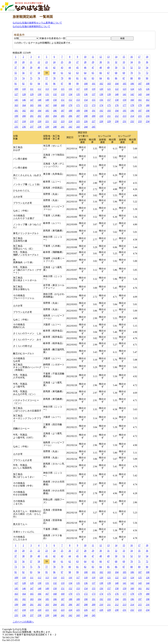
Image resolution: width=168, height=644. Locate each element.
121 (109, 89)
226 (86, 121)
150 (55, 100)
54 (147, 68)
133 (63, 94)
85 (108, 78)
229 (109, 121)
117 (78, 89)
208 (86, 116)
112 (39, 89)
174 (101, 105)
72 (147, 73)
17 (139, 57)
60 (54, 73)
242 (70, 127)
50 (116, 68)
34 (132, 62)
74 (23, 78)
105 (124, 84)
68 (116, 73)
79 (62, 78)
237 (32, 127)
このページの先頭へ (23, 622)
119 (93, 89)
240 (55, 127)
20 (23, 62)
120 (101, 89)
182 (24, 111)
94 (39, 84)
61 (62, 73)
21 (31, 62)
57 (31, 73)
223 (63, 121)
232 (132, 121)
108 (148, 84)
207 (78, 116)
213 (124, 116)
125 (140, 89)
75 (31, 78)
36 (147, 62)
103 (109, 84)
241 (63, 127)
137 (93, 94)
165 (32, 105)
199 (16, 116)
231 (124, 121)
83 (93, 78)
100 (86, 84)
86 (116, 78)
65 (93, 73)
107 (140, 84)
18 (147, 57)
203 (47, 116)
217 (16, 121)
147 (32, 100)
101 (93, 84)
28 (85, 62)
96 (54, 84)
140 (117, 94)
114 (55, 89)
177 (124, 105)
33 (124, 62)
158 (117, 100)
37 (16, 68)
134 (70, 94)
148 (39, 100)
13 (108, 57)
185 (47, 111)
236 (24, 127)
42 (54, 68)
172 (86, 105)
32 (116, 62)
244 (86, 127)
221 (47, 121)
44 (70, 68)
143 (140, 94)
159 (124, 100)
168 (55, 105)
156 (101, 100)
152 (70, 100)
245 (93, 127)
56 (23, 73)
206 (70, 116)
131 (47, 94)
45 (77, 68)
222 (55, 121)
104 (117, 84)
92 (23, 84)
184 (39, 111)
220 (39, 121)
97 (62, 84)
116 (70, 89)
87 (124, 78)
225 (78, 121)
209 (93, 116)
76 (39, 78)
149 (47, 100)
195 (124, 111)
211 (109, 116)
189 (78, 111)
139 (109, 94)
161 (140, 100)
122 (117, 89)
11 (93, 57)
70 (132, 73)
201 (32, 116)
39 (31, 68)
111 (32, 89)
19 (16, 62)
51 (124, 68)
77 (47, 78)
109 (16, 89)
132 (55, 94)
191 (93, 111)
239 (47, 127)
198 (148, 111)
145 (16, 100)
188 (70, 111)
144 (148, 94)
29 (93, 62)
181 (16, 111)
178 (132, 105)
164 (24, 105)
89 (139, 78)
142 (132, 94)
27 (77, 62)
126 (148, 89)
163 (16, 105)
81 (77, 78)
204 (55, 116)
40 (39, 68)
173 (93, 105)
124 (132, 89)
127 (16, 94)
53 (139, 68)
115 (62, 89)
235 (16, 127)
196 (132, 111)
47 (93, 68)
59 (47, 73)
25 (62, 62)
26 (70, 62)
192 (101, 111)
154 (86, 100)
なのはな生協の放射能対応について (31, 26)
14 (116, 57)
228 (101, 121)
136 (86, 94)
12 (101, 57)
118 (86, 89)
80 (70, 78)
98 (70, 84)
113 (47, 89)
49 (108, 68)
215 (140, 116)
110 (24, 89)
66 (101, 73)
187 (63, 111)
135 (78, 94)
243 (78, 127)
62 (70, 73)
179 (140, 105)
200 (24, 116)
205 (63, 116)
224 (70, 121)
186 (55, 111)
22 (39, 62)
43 (62, 68)
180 (148, 105)
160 (132, 100)
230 (117, 121)
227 (93, 121)
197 (140, 111)
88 (132, 78)
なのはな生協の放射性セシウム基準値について (37, 23)
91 (16, 84)
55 (16, 73)
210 (101, 116)
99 (77, 84)
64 (85, 73)
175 (109, 105)
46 (85, 68)
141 (124, 94)
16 (132, 57)
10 (85, 57)
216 (148, 116)
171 (78, 105)
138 (101, 94)
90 (147, 78)
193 (109, 111)
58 (39, 73)
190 (86, 111)
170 (70, 105)
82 (85, 78)
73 (16, 78)
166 (39, 105)
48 (101, 68)
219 (32, 121)
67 (108, 73)
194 (117, 111)
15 (124, 57)
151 (63, 100)
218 (24, 121)
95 (47, 84)
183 (32, 111)
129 (32, 94)
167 (47, 105)
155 (93, 100)
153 (78, 100)
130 (39, 94)
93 (31, 84)
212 (117, 116)
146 (24, 100)
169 (63, 105)
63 (77, 73)
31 (108, 62)
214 (132, 116)
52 (132, 68)
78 (54, 78)
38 (23, 68)
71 (139, 73)
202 (39, 116)
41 (47, 68)
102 (101, 84)
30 (101, 62)
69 (124, 73)
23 (47, 62)
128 (24, 94)
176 (117, 105)
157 (109, 100)
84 (101, 78)
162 (148, 100)
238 (39, 127)
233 (140, 121)
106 (132, 84)
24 (54, 62)
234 (148, 121)
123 (124, 89)
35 (139, 62)
